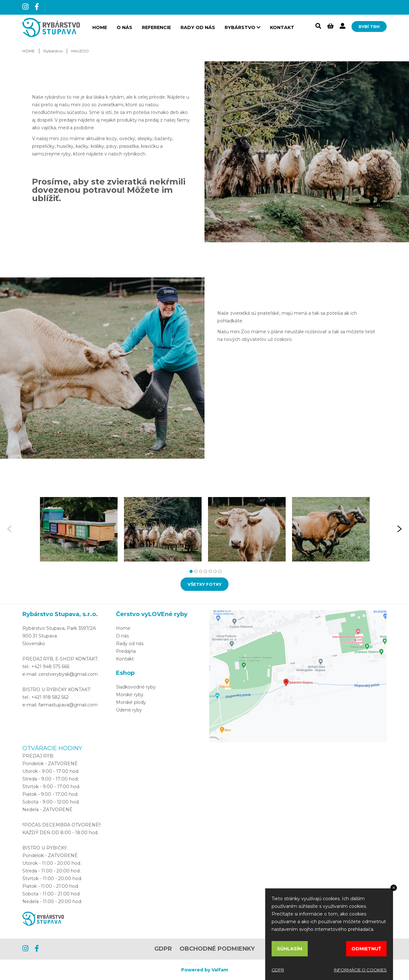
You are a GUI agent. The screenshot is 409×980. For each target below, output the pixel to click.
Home (123, 628)
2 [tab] (195, 571)
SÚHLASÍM (290, 949)
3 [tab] (200, 571)
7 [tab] (219, 571)
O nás (124, 27)
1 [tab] (190, 571)
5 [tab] (209, 571)
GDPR (163, 949)
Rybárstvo (53, 51)
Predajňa (126, 651)
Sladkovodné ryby (136, 687)
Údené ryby (129, 710)
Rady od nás (198, 27)
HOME (100, 27)
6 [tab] (214, 571)
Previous (10, 529)
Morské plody (131, 702)
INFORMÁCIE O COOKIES (360, 970)
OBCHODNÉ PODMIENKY (217, 949)
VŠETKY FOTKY (204, 584)
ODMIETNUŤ (366, 949)
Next (399, 529)
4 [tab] (205, 571)
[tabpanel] (79, 529)
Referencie (156, 27)
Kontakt (282, 27)
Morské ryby (130, 695)
